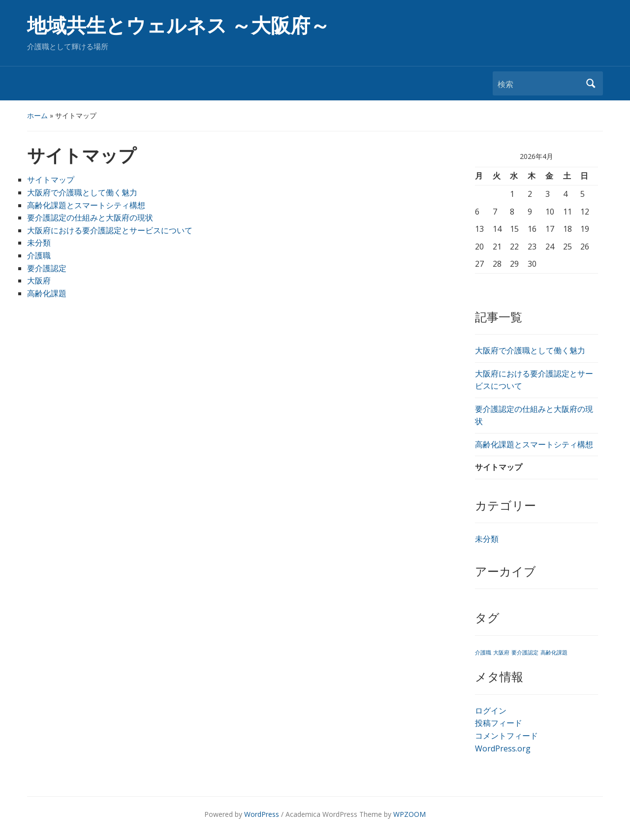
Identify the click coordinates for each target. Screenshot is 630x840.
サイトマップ (51, 180)
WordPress (262, 814)
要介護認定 (47, 268)
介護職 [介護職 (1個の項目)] (483, 653)
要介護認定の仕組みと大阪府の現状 (90, 218)
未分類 (39, 243)
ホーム (37, 115)
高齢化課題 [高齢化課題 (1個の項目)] (554, 653)
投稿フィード (499, 723)
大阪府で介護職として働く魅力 (82, 192)
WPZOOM (409, 814)
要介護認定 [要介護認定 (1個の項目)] (525, 653)
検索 (591, 83)
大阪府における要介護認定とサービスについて (110, 230)
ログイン (491, 711)
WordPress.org (503, 748)
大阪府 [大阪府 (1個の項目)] (501, 653)
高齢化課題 (47, 293)
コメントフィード (506, 736)
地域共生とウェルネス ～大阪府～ (178, 26)
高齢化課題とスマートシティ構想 (86, 205)
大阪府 (39, 280)
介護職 (39, 255)
